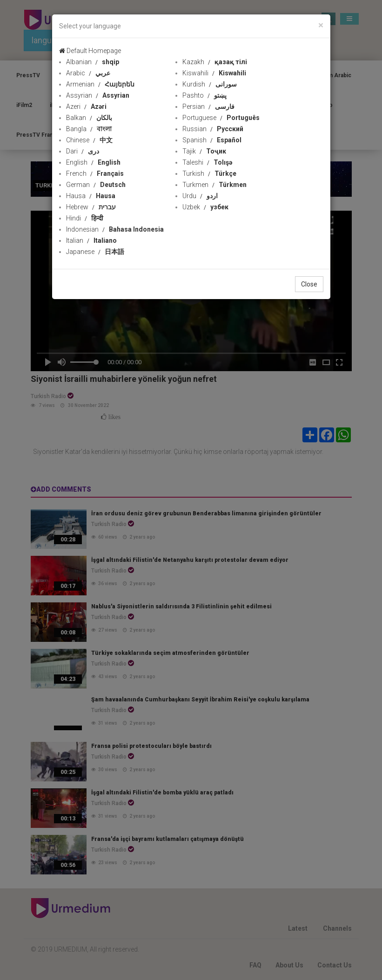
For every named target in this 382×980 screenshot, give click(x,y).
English (93, 162)
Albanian (93, 62)
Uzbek (205, 207)
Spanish (212, 140)
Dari (83, 151)
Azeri (86, 107)
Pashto (204, 95)
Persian (208, 107)
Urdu (200, 196)
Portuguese (221, 118)
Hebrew (91, 207)
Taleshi (207, 162)
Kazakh (215, 62)
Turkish (209, 173)
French (95, 173)
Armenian (100, 84)
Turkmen (214, 185)
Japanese (95, 252)
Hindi (85, 218)
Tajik (204, 151)
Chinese (89, 140)
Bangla (89, 129)
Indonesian (115, 229)
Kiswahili (214, 73)
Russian (213, 129)
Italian (91, 240)
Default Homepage (90, 51)
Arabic (88, 73)
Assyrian (98, 95)
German (96, 185)
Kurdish (210, 84)
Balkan (89, 118)
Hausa (91, 196)
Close (309, 284)
